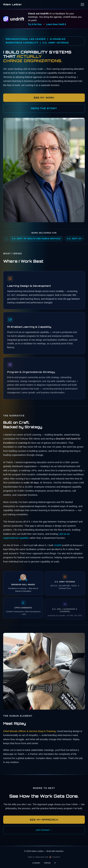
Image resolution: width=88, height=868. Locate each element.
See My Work (44, 98)
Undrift (57, 546)
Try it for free (35, 24)
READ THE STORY (44, 108)
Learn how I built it (56, 24)
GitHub (47, 863)
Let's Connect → (44, 830)
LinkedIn (36, 863)
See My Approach (44, 820)
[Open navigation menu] (82, 4)
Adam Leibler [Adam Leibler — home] (13, 4)
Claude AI (56, 857)
